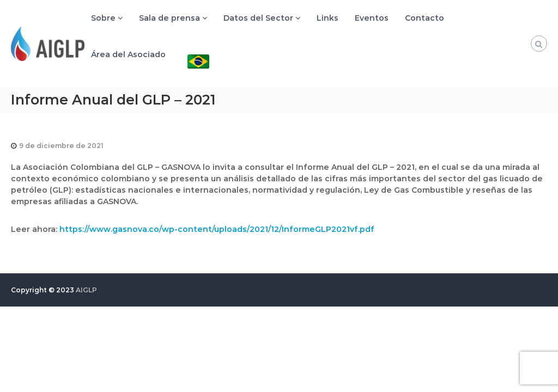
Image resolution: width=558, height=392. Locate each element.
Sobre (103, 18)
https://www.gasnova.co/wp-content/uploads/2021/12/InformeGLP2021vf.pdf (217, 229)
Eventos (372, 18)
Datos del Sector (258, 18)
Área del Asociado (128, 54)
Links (327, 18)
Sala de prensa (169, 18)
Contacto (424, 18)
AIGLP (86, 290)
